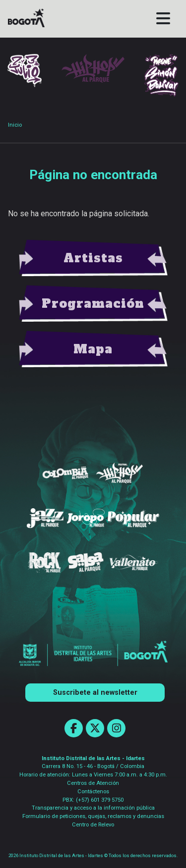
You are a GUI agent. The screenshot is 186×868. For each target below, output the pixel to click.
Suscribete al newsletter (95, 693)
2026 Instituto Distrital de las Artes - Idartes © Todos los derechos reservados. (93, 855)
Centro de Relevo (93, 825)
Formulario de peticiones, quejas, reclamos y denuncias (93, 816)
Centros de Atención (93, 783)
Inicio (15, 125)
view (93, 258)
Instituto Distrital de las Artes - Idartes (93, 758)
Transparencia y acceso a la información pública (93, 808)
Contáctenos (93, 792)
